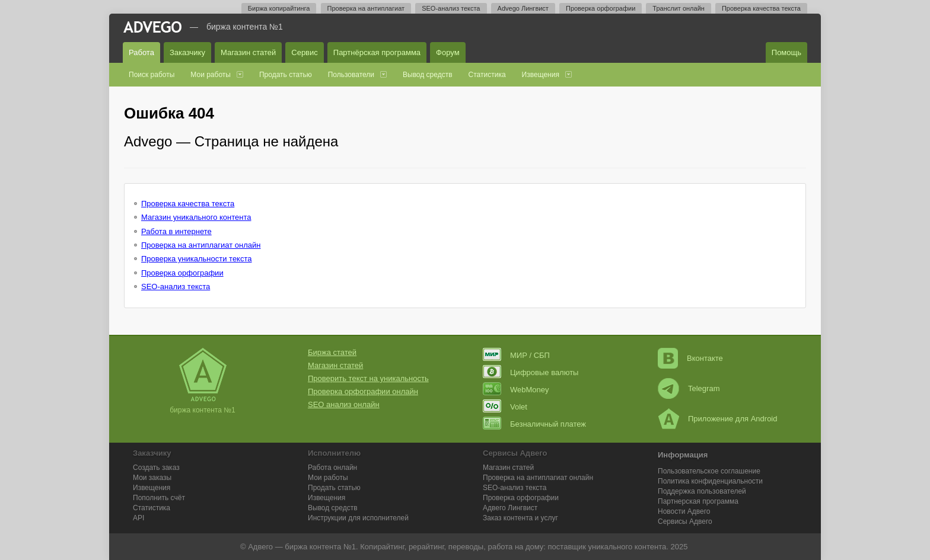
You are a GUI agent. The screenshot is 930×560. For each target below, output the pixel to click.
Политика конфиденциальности (710, 481)
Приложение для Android (718, 419)
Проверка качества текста (761, 8)
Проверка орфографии (601, 8)
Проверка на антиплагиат (366, 8)
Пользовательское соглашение (709, 471)
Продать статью (286, 75)
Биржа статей (332, 352)
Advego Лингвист (523, 8)
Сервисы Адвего (685, 521)
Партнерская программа (698, 501)
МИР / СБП (516, 355)
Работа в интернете (176, 231)
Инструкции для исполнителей (358, 518)
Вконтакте (690, 358)
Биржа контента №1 (245, 27)
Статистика (487, 75)
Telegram (689, 388)
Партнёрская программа (377, 52)
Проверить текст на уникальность (368, 378)
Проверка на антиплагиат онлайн (201, 245)
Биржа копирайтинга (279, 8)
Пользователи (351, 75)
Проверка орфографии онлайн (363, 391)
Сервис (305, 52)
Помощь (786, 52)
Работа (141, 52)
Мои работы (211, 75)
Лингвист (510, 508)
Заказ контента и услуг (520, 518)
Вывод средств (428, 75)
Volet (505, 407)
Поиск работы (152, 75)
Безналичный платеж (534, 424)
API (138, 518)
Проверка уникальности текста (197, 259)
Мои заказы (152, 478)
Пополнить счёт (159, 498)
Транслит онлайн (679, 8)
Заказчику (187, 52)
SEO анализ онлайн (344, 404)
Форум (448, 52)
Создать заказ (156, 468)
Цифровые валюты (531, 372)
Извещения (541, 75)
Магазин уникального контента (196, 217)
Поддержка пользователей (702, 491)
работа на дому (515, 547)
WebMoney (516, 390)
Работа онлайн (332, 468)
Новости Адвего (684, 511)
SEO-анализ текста (451, 8)
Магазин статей (248, 52)
